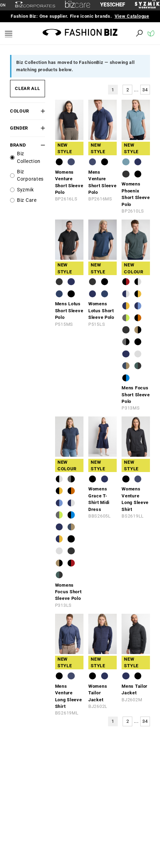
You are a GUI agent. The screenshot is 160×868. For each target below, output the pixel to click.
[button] (42, 111)
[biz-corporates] (35, 5)
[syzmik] (147, 5)
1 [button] (113, 90)
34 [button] (145, 90)
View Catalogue (132, 16)
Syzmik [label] (25, 190)
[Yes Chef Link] (113, 5)
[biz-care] (78, 5)
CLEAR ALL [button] (27, 88)
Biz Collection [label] (29, 158)
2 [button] (128, 90)
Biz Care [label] (27, 200)
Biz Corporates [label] (30, 176)
